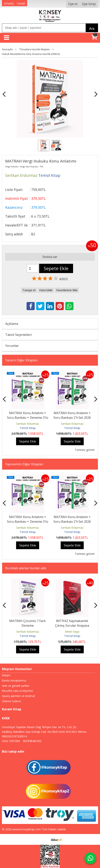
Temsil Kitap (28, 428)
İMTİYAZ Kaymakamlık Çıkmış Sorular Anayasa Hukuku (72, 625)
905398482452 (32, 741)
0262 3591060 (11, 741)
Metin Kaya (72, 632)
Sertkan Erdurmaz (28, 424)
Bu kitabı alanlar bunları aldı (26, 568)
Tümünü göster (85, 450)
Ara (92, 29)
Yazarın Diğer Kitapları (22, 360)
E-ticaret (44, 839)
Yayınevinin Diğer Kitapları (24, 464)
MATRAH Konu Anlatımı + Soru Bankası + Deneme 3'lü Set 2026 (28, 418)
